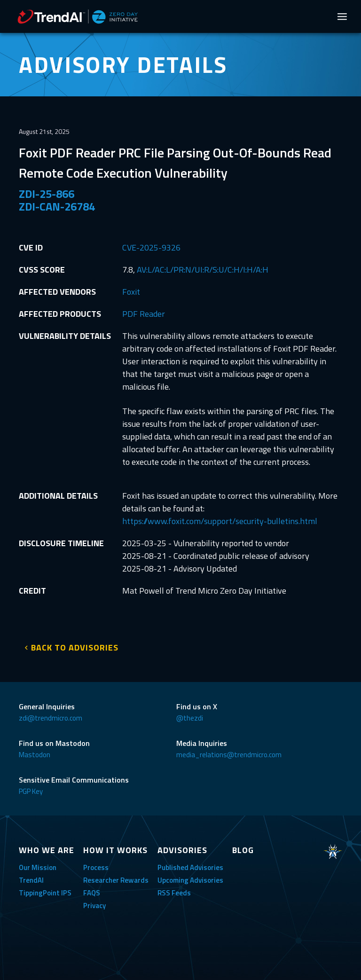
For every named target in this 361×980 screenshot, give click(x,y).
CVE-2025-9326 (151, 247)
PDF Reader (144, 314)
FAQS (92, 893)
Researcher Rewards (116, 880)
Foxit (131, 292)
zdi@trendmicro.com (51, 718)
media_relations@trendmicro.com (229, 755)
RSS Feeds (174, 893)
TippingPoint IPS (45, 893)
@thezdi (190, 718)
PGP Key (31, 791)
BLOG (243, 850)
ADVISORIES (182, 850)
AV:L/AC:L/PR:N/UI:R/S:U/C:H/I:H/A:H (203, 270)
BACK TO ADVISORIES (75, 647)
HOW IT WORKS (115, 850)
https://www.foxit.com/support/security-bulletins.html (220, 521)
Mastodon (35, 755)
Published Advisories (190, 867)
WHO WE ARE (47, 850)
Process (96, 867)
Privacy (94, 906)
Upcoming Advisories (190, 880)
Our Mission (38, 867)
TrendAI (31, 880)
